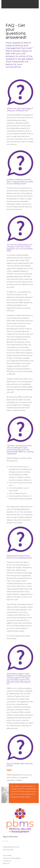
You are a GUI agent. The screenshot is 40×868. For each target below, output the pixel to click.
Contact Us (7, 861)
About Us (6, 863)
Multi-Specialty (8, 850)
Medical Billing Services (11, 847)
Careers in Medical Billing (12, 858)
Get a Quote (7, 855)
